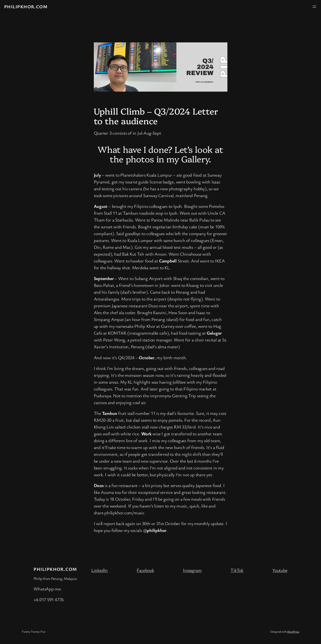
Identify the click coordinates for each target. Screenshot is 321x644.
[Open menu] (314, 7)
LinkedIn (100, 570)
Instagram (192, 570)
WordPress (293, 631)
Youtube (280, 570)
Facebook (145, 570)
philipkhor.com (26, 7)
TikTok (237, 570)
